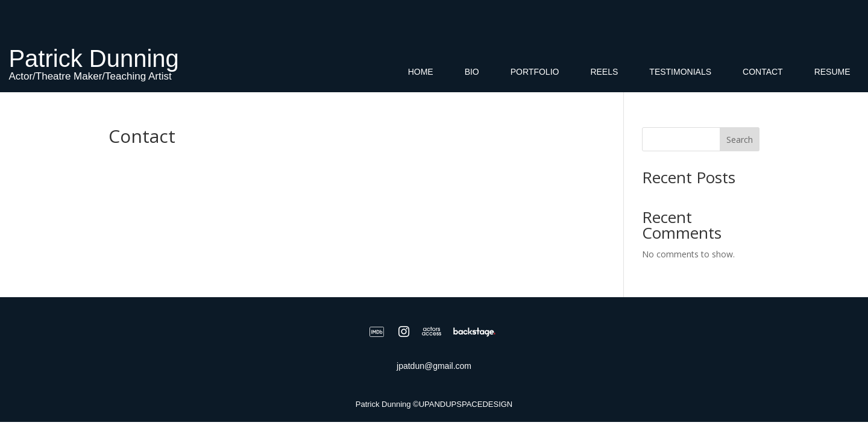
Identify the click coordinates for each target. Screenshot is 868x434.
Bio (472, 72)
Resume (832, 72)
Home (421, 72)
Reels (604, 72)
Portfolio (535, 72)
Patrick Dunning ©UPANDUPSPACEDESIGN (434, 404)
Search (740, 140)
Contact (763, 72)
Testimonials (680, 72)
